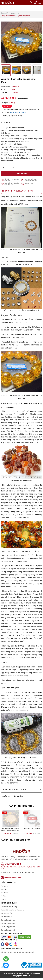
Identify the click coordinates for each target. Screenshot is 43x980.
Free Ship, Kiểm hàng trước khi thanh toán (31, 180)
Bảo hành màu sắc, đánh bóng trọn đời (12, 184)
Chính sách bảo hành (8, 922)
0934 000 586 (29, 184)
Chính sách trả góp (7, 915)
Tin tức (3, 898)
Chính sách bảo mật (8, 932)
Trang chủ (4, 888)
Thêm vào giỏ (21, 173)
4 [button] (23, 61)
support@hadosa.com (11, 879)
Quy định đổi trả (6, 918)
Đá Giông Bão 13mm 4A (32, 833)
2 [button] (21, 61)
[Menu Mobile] (40, 3)
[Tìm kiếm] (31, 2)
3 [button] (22, 61)
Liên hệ (3, 901)
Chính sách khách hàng (9, 908)
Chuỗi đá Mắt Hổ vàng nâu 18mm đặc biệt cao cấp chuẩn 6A (11, 834)
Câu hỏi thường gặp (8, 925)
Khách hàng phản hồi (8, 928)
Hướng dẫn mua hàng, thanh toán (12, 912)
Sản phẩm (4, 894)
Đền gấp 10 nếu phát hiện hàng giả (12, 180)
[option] (21, 42)
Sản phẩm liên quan (21, 806)
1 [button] (20, 61)
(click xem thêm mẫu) (18, 112)
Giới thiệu (4, 891)
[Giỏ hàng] (35, 2)
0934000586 (11, 865)
